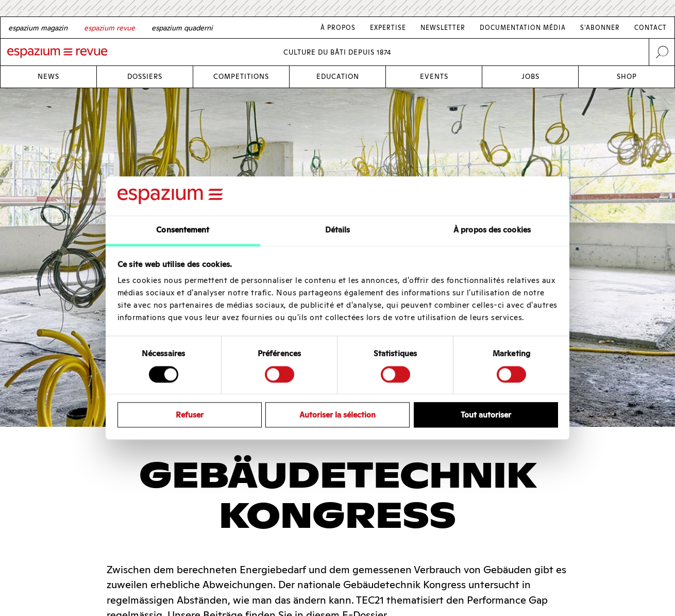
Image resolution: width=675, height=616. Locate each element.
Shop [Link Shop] (627, 77)
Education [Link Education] (338, 77)
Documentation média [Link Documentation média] (523, 28)
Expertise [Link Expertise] (388, 28)
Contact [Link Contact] (651, 28)
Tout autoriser (486, 415)
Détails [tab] (338, 230)
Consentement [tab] (183, 230)
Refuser (190, 415)
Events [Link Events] (434, 77)
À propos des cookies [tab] (492, 230)
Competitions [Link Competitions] (241, 77)
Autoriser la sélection (337, 415)
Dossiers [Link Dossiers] (145, 77)
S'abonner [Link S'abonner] (600, 28)
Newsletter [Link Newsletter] (443, 28)
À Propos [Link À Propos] (338, 28)
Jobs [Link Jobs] (530, 77)
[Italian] (182, 28)
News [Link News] (48, 77)
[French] (109, 28)
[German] (38, 28)
